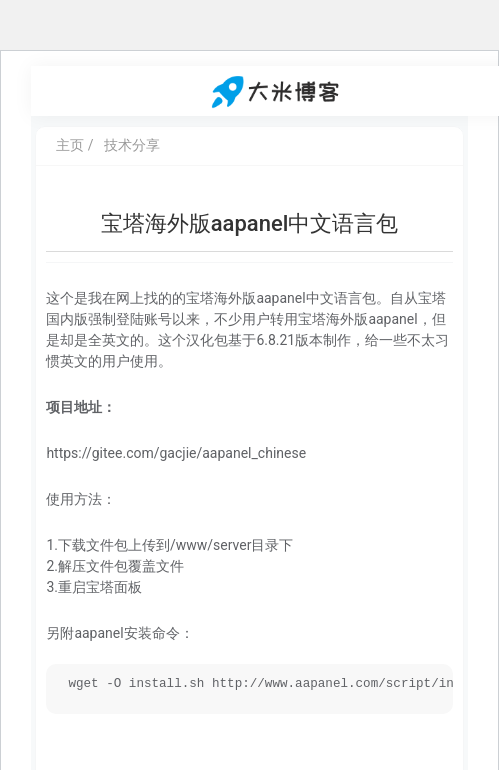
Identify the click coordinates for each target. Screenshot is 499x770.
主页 (70, 145)
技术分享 (132, 145)
